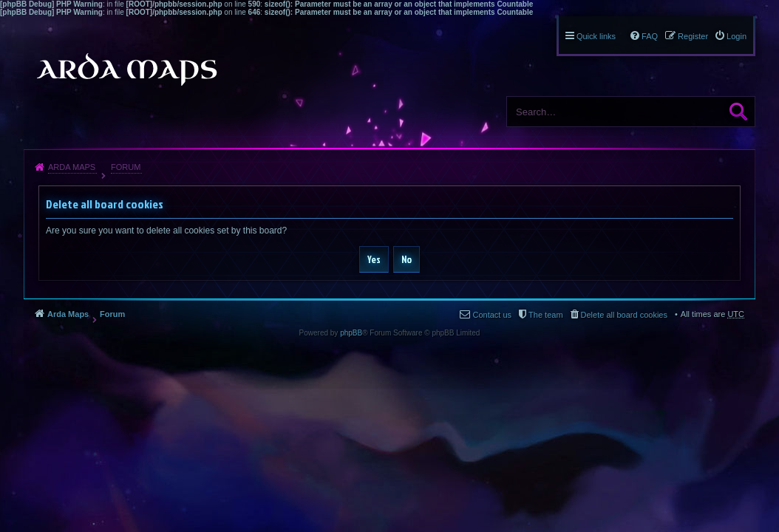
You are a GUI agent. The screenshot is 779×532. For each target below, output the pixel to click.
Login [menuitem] (737, 36)
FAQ (650, 36)
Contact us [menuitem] (492, 315)
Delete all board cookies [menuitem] (624, 315)
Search (738, 112)
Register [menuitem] (693, 36)
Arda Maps (72, 167)
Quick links (596, 36)
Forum (126, 167)
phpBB (351, 333)
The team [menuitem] (545, 315)
